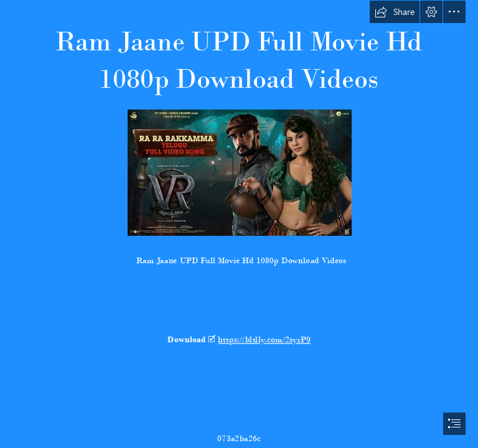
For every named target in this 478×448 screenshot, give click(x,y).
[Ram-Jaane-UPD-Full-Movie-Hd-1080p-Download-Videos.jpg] (239, 172)
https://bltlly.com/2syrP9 (264, 339)
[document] (239, 224)
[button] (395, 12)
